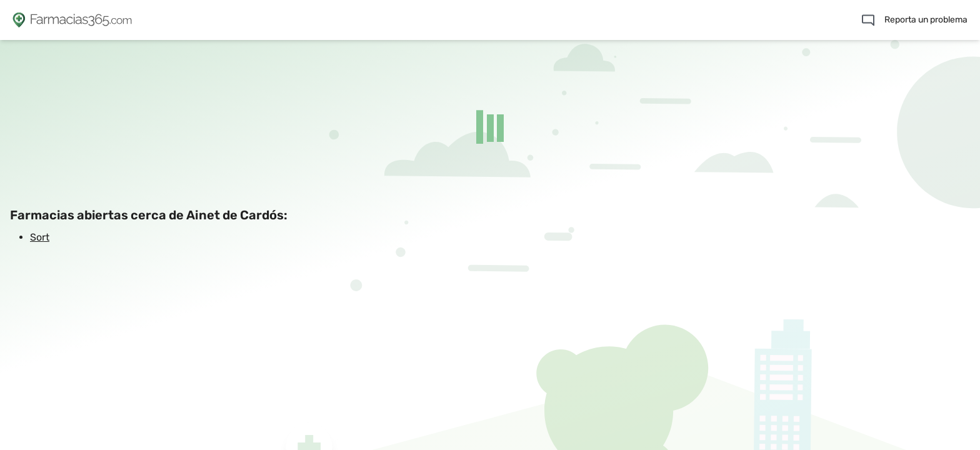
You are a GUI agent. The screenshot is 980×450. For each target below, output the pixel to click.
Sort (40, 237)
